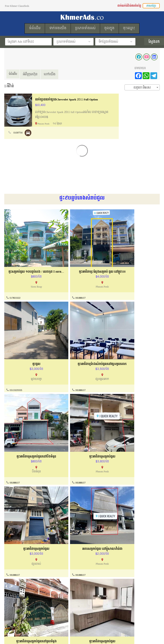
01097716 (18, 133)
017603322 (15, 286)
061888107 (67, 286)
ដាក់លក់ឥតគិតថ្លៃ (15, 614)
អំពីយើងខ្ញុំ (11, 568)
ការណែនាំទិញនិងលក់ (95, 577)
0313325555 (121, 286)
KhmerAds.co (92, 635)
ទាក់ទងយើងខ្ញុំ (91, 568)
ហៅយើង (53, 74)
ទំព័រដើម (15, 74)
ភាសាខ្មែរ (151, 6)
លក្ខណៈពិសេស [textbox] (142, 88)
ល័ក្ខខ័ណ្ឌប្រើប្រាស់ (15, 577)
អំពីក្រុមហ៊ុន (34, 74)
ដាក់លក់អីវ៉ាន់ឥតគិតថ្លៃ (129, 6)
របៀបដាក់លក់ (13, 606)
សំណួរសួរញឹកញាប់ (93, 585)
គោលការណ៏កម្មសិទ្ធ (16, 585)
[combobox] (142, 87)
